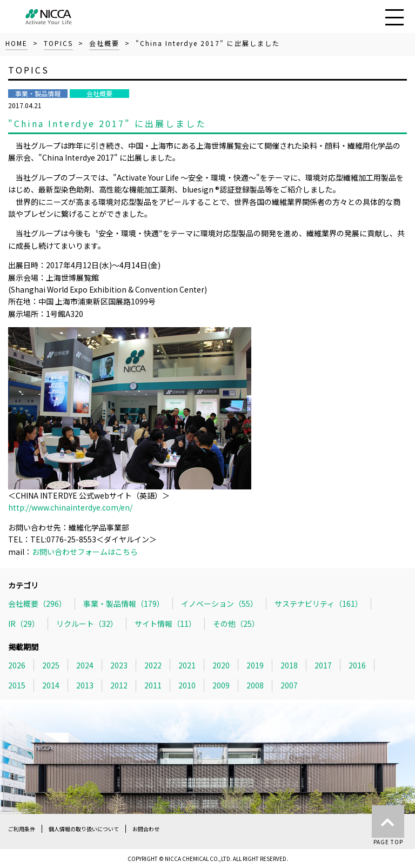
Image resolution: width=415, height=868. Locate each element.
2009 (221, 685)
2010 (187, 685)
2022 (153, 665)
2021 (187, 665)
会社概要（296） (37, 604)
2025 (51, 665)
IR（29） (24, 624)
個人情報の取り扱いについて (84, 829)
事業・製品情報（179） (124, 604)
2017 (323, 665)
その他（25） (236, 624)
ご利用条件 (22, 829)
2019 (255, 665)
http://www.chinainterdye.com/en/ (70, 507)
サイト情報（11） (165, 624)
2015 (17, 685)
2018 (289, 665)
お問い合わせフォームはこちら (85, 552)
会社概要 (104, 43)
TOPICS (58, 43)
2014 (51, 685)
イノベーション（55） (219, 604)
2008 (255, 685)
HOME (16, 43)
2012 (119, 685)
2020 (221, 665)
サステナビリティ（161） (319, 604)
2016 (357, 665)
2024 (85, 665)
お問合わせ (146, 829)
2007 (289, 685)
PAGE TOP (388, 826)
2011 (153, 685)
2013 (85, 685)
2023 (119, 665)
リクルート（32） (87, 624)
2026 (17, 665)
